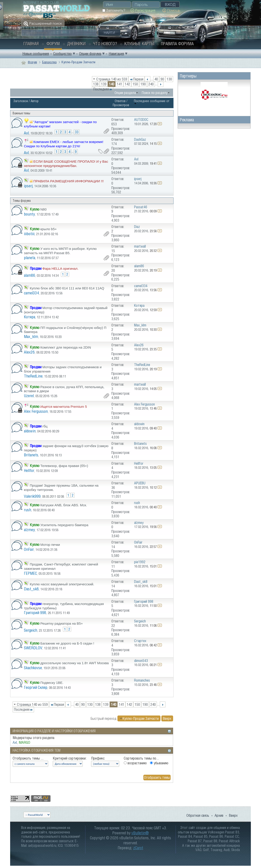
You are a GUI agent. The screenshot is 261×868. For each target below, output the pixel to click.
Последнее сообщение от (152, 102)
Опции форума (90, 54)
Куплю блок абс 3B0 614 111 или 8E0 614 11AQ (67, 288)
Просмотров (121, 105)
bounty (29, 214)
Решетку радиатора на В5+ (62, 623)
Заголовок (21, 101)
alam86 (30, 275)
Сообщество (62, 54)
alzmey (29, 530)
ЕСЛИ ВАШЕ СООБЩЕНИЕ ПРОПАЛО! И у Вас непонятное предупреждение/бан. (66, 164)
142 (127, 84)
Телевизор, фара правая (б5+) (64, 466)
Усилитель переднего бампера (64, 525)
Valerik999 (32, 496)
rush (27, 510)
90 (162, 79)
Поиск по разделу (155, 93)
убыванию (159, 763)
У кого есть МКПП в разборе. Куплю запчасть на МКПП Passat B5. (60, 251)
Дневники (76, 44)
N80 (43, 209)
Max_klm (31, 337)
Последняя (103, 89)
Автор (35, 101)
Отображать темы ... (28, 758)
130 (169, 79)
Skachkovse (33, 668)
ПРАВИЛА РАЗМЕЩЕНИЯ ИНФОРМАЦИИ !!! (69, 181)
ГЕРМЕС (30, 573)
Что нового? (105, 44)
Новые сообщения (36, 54)
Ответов (120, 101)
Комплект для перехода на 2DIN (66, 347)
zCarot (138, 848)
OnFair (29, 549)
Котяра (30, 317)
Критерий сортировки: (70, 758)
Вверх (167, 718)
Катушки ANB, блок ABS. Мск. (64, 505)
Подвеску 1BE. (52, 683)
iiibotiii (29, 234)
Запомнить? (114, 10)
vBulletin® (140, 833)
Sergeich (31, 630)
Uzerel (29, 396)
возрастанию (135, 763)
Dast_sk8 (31, 589)
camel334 (31, 293)
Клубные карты (139, 44)
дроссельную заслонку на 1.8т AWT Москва (74, 663)
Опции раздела (125, 93)
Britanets (31, 455)
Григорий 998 (35, 613)
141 (119, 84)
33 (77, 132)
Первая (136, 79)
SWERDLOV (33, 648)
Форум (53, 44)
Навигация (116, 54)
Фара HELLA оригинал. (60, 269)
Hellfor (29, 470)
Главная (31, 44)
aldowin (30, 431)
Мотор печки (50, 545)
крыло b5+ (49, 229)
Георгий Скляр (36, 687)
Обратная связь (198, 815)
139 (104, 84)
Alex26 (29, 352)
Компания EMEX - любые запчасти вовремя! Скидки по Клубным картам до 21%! (64, 144)
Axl (26, 133)
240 (151, 84)
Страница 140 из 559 (112, 79)
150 (135, 84)
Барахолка (49, 62)
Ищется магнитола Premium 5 (64, 407)
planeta (30, 258)
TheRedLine (33, 376)
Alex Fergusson (36, 411)
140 (112, 84)
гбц (45, 426)
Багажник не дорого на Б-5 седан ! (67, 643)
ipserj (28, 186)
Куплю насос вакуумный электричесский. (62, 584)
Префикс (98, 758)
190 (143, 84)
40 (156, 79)
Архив (219, 815)
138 (96, 84)
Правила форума (177, 44)
